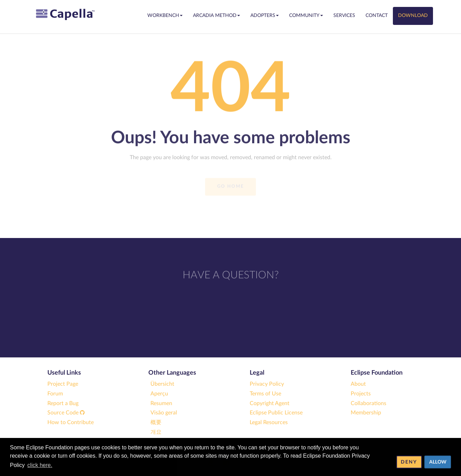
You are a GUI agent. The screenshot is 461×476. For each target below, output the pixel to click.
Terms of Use (265, 394)
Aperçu (159, 394)
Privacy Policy (267, 384)
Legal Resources (269, 422)
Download (413, 16)
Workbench (165, 16)
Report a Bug (63, 403)
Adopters (265, 16)
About (358, 384)
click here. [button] (40, 465)
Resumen (161, 403)
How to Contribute (71, 422)
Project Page (63, 384)
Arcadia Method (216, 16)
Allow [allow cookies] (438, 462)
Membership (366, 413)
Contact (377, 16)
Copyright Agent (270, 403)
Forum (55, 394)
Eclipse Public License (276, 413)
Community (306, 16)
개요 (156, 432)
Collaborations (368, 403)
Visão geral (164, 413)
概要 (156, 422)
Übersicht (162, 384)
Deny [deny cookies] (409, 462)
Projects (361, 394)
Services (344, 16)
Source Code (66, 413)
